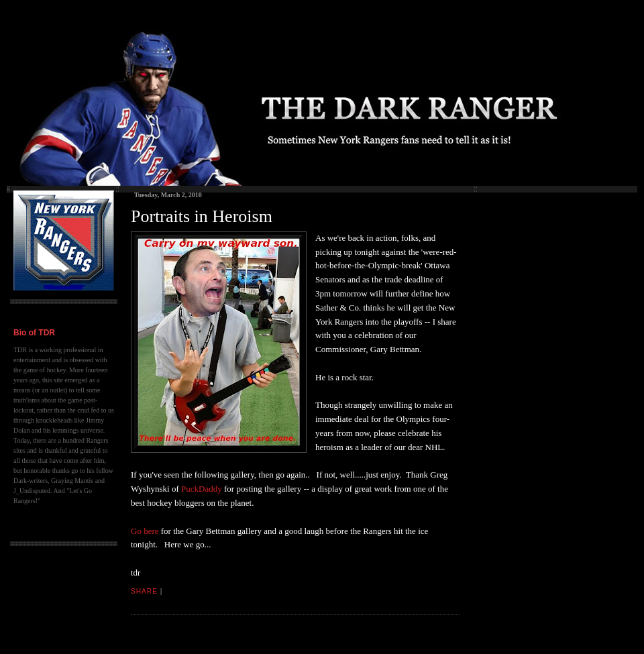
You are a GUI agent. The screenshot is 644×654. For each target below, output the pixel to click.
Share (144, 591)
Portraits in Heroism (202, 216)
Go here (145, 531)
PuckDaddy (202, 489)
